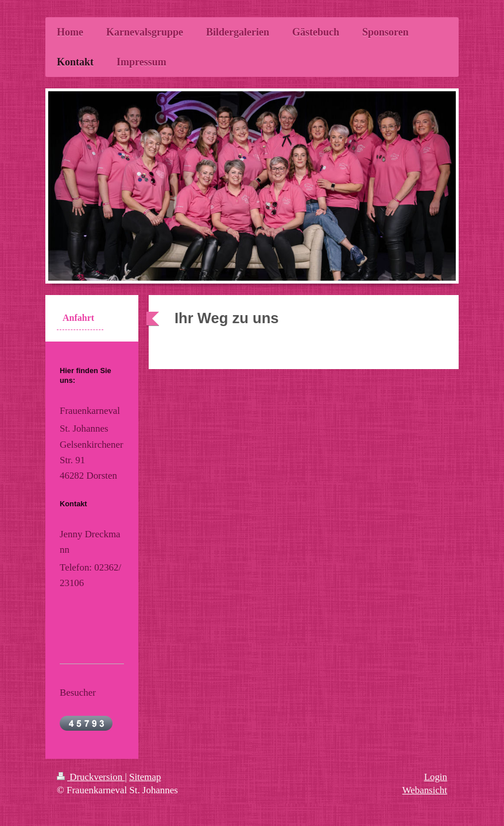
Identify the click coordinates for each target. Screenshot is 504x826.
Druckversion (91, 777)
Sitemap (145, 777)
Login (436, 777)
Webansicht (425, 790)
